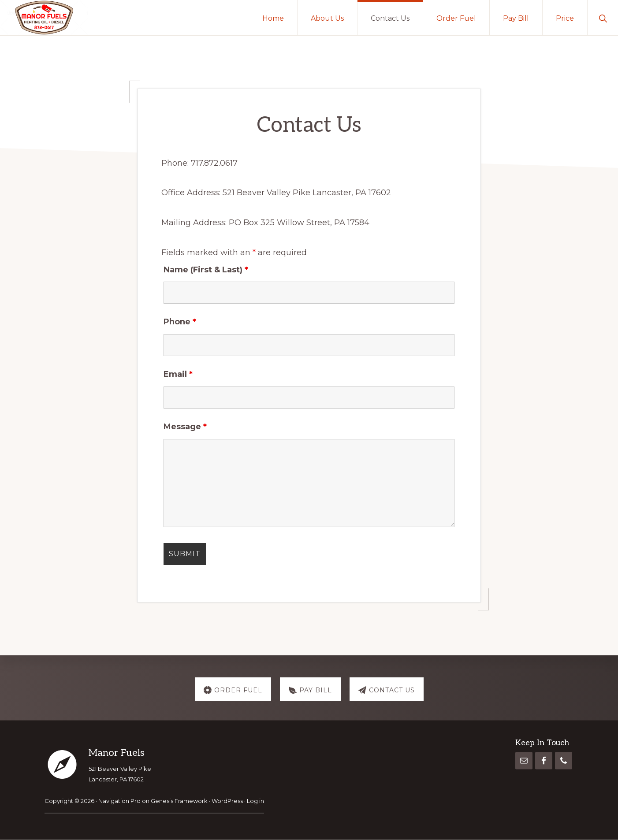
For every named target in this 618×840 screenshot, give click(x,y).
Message (185, 427)
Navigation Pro (119, 801)
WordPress (227, 801)
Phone (180, 322)
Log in (255, 801)
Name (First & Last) (206, 270)
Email (178, 374)
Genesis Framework (179, 801)
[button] (603, 18)
